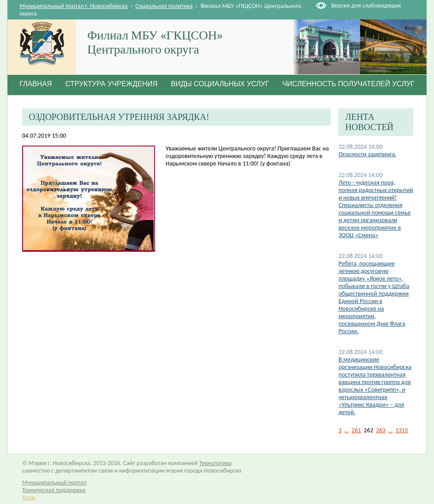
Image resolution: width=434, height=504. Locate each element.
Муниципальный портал (54, 483)
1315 (402, 430)
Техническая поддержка (54, 490)
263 (381, 430)
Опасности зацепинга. (367, 154)
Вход (29, 498)
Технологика (215, 463)
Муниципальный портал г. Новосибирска (74, 6)
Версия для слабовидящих (366, 6)
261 (356, 430)
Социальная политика (164, 6)
